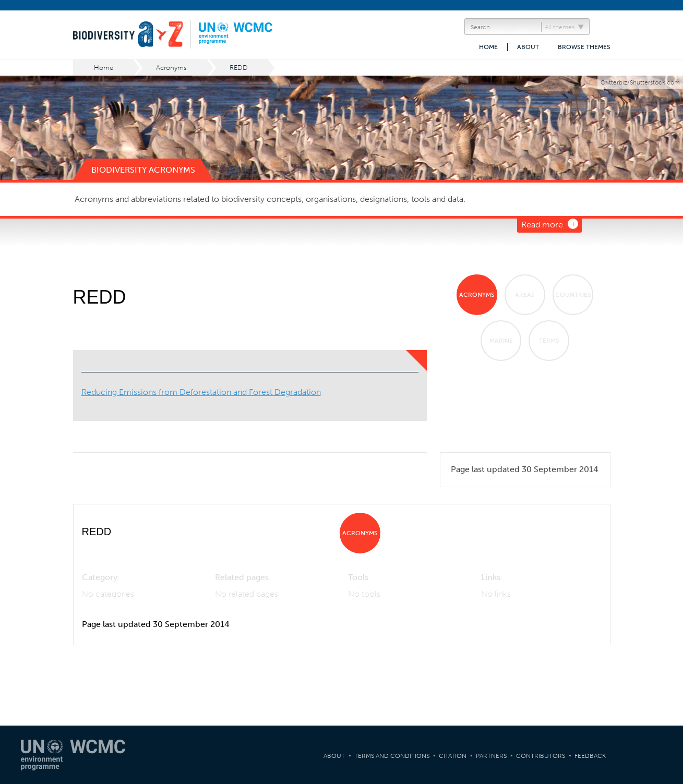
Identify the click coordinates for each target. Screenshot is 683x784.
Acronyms (171, 68)
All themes (560, 27)
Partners (491, 756)
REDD (239, 68)
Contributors (541, 756)
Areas (525, 295)
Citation (453, 756)
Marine (501, 341)
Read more (542, 225)
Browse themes (584, 47)
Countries (573, 295)
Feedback (590, 756)
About (528, 47)
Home (488, 47)
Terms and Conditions (392, 756)
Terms (549, 341)
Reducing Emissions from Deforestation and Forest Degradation (201, 392)
